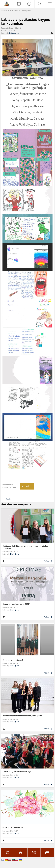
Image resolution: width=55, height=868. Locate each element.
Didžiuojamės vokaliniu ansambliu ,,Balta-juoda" (22, 716)
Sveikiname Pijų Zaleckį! (13, 827)
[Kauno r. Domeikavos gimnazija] (7, 4)
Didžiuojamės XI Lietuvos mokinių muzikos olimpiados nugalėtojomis (25, 547)
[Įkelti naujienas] (19, 4)
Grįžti (8, 499)
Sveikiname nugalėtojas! (13, 660)
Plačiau (47, 561)
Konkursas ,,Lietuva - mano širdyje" (17, 772)
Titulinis (4, 11)
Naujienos (14, 11)
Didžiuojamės (26, 11)
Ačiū (25, 486)
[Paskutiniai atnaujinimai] (29, 4)
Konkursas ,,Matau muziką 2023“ (16, 604)
